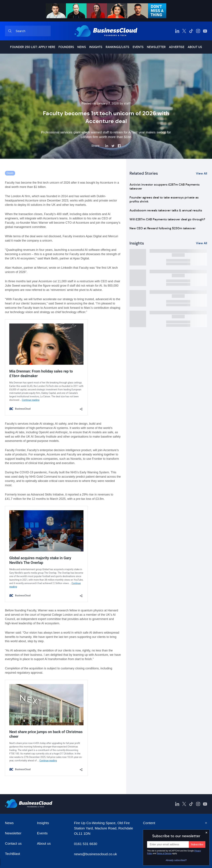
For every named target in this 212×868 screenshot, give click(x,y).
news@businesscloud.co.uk (95, 854)
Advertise (177, 47)
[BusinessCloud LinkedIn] (177, 31)
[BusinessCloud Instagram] (198, 31)
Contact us (13, 843)
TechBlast (13, 854)
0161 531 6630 (86, 844)
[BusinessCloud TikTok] (191, 31)
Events (138, 47)
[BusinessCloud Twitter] (184, 31)
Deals (10, 173)
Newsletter (156, 47)
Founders (66, 47)
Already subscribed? (176, 860)
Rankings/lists (118, 47)
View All (201, 174)
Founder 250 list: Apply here (33, 47)
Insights (96, 47)
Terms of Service (164, 853)
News (82, 47)
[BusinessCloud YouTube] (205, 31)
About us (195, 47)
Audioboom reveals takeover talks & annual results (166, 210)
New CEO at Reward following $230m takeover (163, 228)
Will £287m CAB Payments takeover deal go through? (167, 219)
